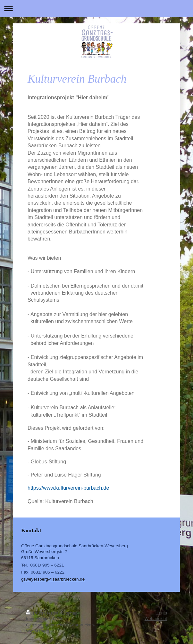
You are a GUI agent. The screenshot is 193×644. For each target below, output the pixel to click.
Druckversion (43, 613)
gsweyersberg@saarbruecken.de (53, 579)
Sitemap (70, 613)
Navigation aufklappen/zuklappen (96, 8)
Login (162, 613)
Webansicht (156, 619)
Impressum (37, 619)
